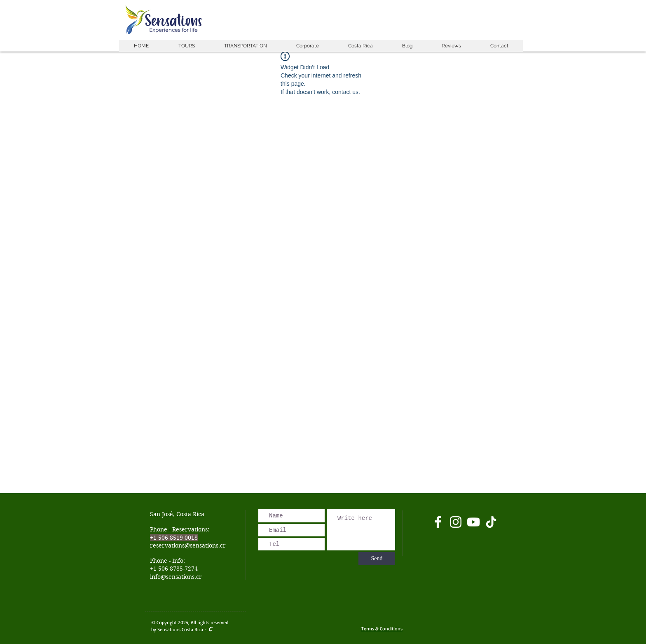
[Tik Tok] (491, 522)
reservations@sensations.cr (188, 545)
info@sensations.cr (176, 577)
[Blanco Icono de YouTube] (473, 522)
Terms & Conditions (382, 629)
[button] (186, 46)
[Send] (377, 559)
